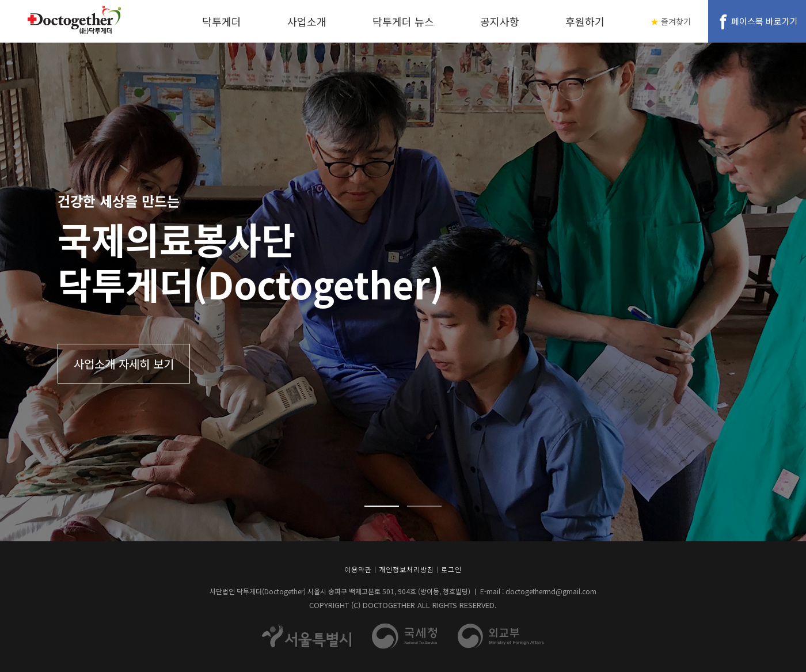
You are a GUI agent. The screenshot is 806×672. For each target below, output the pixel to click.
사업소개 (307, 21)
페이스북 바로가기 (765, 21)
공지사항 (500, 21)
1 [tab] (382, 506)
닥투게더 (222, 21)
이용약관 (358, 569)
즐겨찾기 (676, 21)
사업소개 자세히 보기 (124, 364)
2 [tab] (424, 506)
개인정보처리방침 (406, 569)
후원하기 (585, 21)
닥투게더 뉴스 (403, 21)
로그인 (451, 569)
